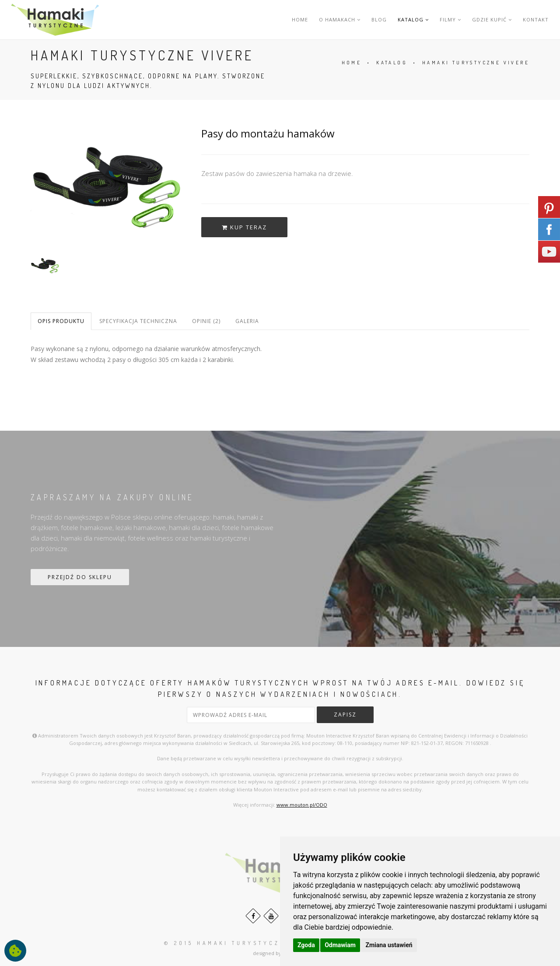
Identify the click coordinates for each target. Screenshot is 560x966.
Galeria (247, 321)
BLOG (379, 19)
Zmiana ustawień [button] (389, 945)
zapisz (345, 715)
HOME (300, 19)
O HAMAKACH (340, 19)
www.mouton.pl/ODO (302, 805)
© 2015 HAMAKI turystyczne (227, 943)
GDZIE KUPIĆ (492, 19)
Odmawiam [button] (340, 945)
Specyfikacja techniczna (138, 321)
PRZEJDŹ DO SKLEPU (80, 577)
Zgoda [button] (306, 945)
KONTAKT (536, 19)
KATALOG (413, 19)
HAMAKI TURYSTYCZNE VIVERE (476, 63)
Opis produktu (61, 321)
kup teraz (244, 227)
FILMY (450, 19)
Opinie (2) (206, 321)
